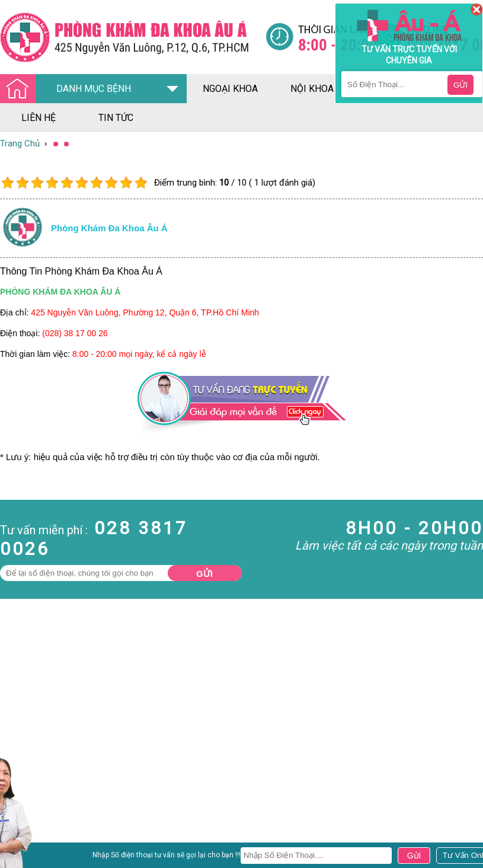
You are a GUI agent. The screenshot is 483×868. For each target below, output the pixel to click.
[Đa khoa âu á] (133, 37)
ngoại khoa (230, 89)
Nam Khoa (20, 847)
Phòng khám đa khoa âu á (109, 228)
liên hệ (39, 118)
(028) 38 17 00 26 (75, 333)
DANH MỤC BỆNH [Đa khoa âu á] (69, 89)
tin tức (116, 118)
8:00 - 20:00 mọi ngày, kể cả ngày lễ (139, 354)
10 (141, 183)
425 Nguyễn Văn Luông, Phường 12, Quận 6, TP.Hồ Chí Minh (145, 312)
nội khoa (312, 89)
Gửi (204, 574)
